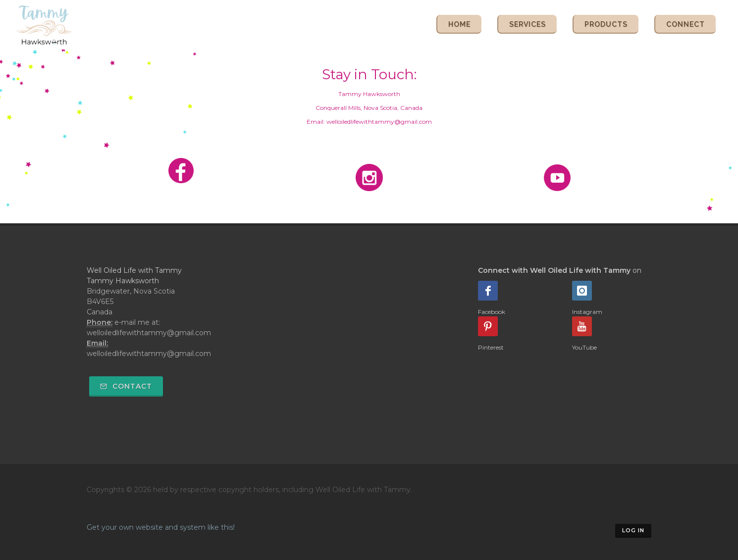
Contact (126, 386)
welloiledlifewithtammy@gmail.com (149, 354)
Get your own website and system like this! (161, 527)
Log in (633, 530)
